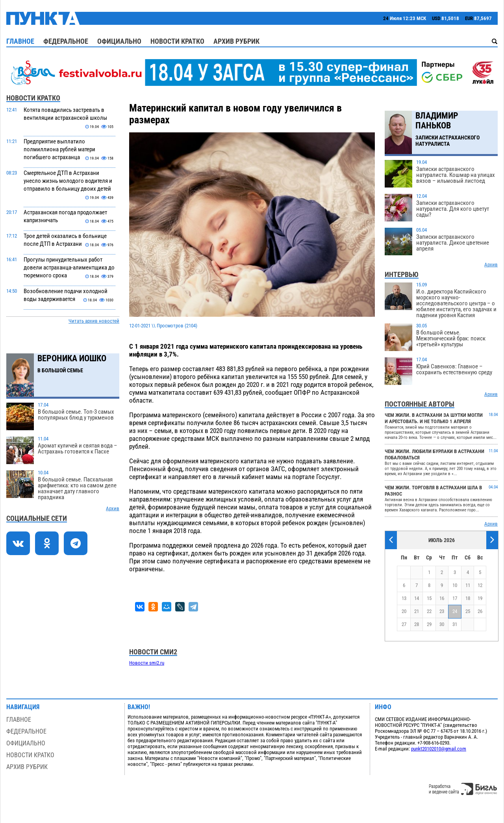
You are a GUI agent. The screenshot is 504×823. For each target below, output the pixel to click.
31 (455, 624)
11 (468, 585)
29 (429, 624)
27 (404, 624)
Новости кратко (177, 41)
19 (480, 598)
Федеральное (66, 41)
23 (442, 611)
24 (455, 611)
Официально (119, 41)
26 (480, 611)
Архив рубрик (236, 41)
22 (429, 611)
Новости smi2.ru (147, 663)
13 (404, 598)
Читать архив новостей (94, 321)
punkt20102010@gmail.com (439, 749)
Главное (20, 41)
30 (442, 624)
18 (468, 598)
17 (455, 598)
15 (429, 598)
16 (442, 598)
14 (417, 598)
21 (417, 611)
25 (468, 611)
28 (417, 624)
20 (404, 611)
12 (480, 585)
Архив (113, 508)
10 (455, 585)
